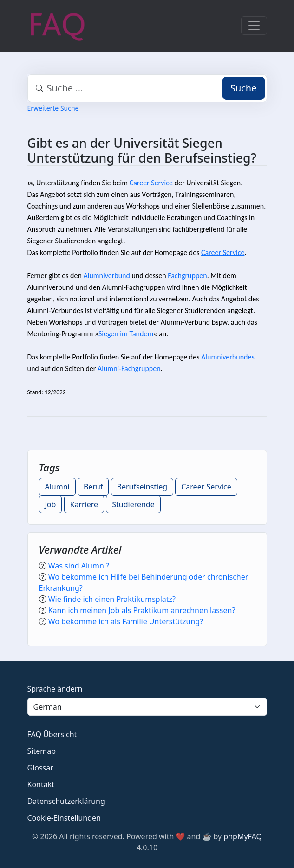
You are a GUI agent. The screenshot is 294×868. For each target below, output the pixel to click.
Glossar (40, 768)
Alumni (57, 487)
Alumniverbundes (227, 357)
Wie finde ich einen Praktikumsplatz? (112, 599)
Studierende (133, 504)
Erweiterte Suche (53, 108)
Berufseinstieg (142, 487)
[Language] (147, 707)
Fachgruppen (187, 276)
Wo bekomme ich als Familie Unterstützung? (126, 621)
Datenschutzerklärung (66, 801)
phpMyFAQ (243, 836)
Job (51, 504)
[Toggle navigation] (254, 26)
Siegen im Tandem (126, 334)
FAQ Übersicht (52, 734)
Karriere (84, 504)
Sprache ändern (55, 689)
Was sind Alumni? (79, 566)
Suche (244, 88)
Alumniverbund (106, 276)
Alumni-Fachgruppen (129, 369)
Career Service (151, 183)
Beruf (93, 487)
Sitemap (42, 751)
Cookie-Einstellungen (64, 818)
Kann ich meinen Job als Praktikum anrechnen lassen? (142, 610)
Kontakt (41, 784)
